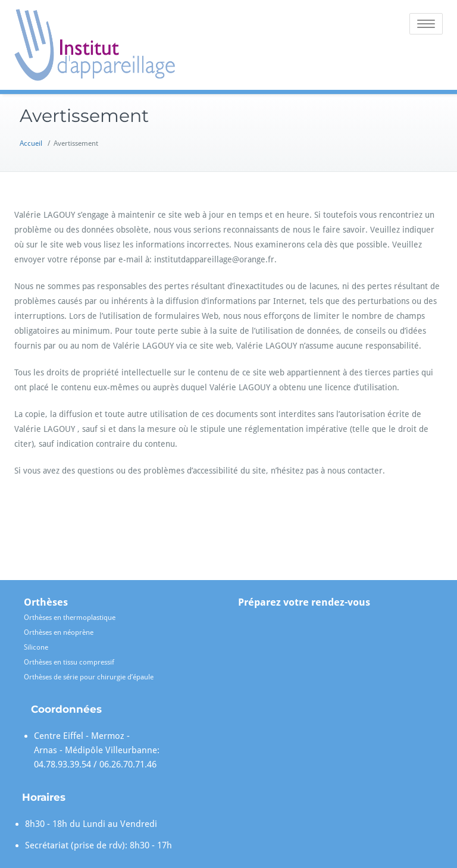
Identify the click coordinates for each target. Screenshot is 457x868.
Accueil (31, 143)
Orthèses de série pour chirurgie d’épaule (89, 677)
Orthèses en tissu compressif (69, 662)
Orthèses (46, 602)
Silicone (36, 647)
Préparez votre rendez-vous (304, 602)
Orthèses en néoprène (59, 632)
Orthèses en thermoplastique (70, 618)
